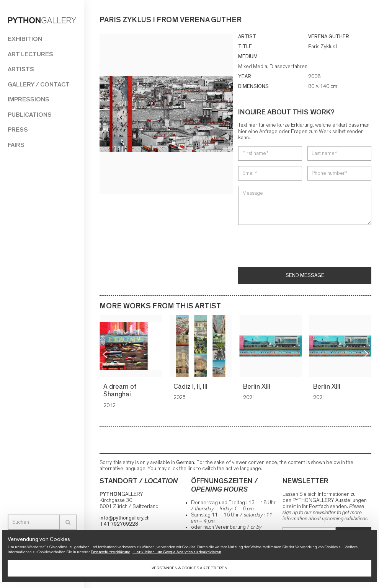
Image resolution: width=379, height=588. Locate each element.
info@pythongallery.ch (125, 518)
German (185, 463)
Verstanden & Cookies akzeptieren (189, 568)
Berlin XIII (258, 387)
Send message (305, 275)
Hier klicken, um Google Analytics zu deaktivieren (177, 552)
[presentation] (296, 247)
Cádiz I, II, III (191, 387)
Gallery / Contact (39, 84)
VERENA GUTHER (329, 37)
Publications (30, 115)
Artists (21, 69)
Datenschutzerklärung (111, 552)
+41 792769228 (119, 524)
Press (18, 129)
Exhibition (25, 39)
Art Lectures (30, 54)
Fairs (16, 145)
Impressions (29, 99)
